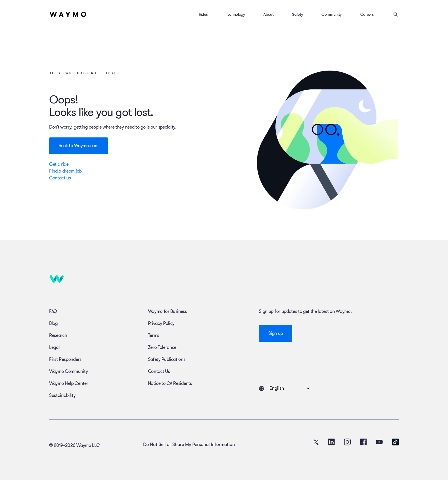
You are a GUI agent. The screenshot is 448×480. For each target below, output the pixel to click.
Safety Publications (167, 359)
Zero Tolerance (162, 347)
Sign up (276, 333)
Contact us (60, 178)
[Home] (68, 14)
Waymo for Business (167, 311)
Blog (53, 323)
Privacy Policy (161, 323)
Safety (297, 14)
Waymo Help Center (69, 383)
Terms (154, 335)
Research (58, 335)
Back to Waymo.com (79, 146)
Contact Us (159, 371)
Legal (54, 347)
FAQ (53, 311)
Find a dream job (65, 171)
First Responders (65, 359)
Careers (367, 14)
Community (332, 14)
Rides (203, 14)
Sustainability (62, 395)
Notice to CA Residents (170, 383)
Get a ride (59, 164)
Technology (236, 14)
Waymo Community (68, 371)
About (268, 14)
